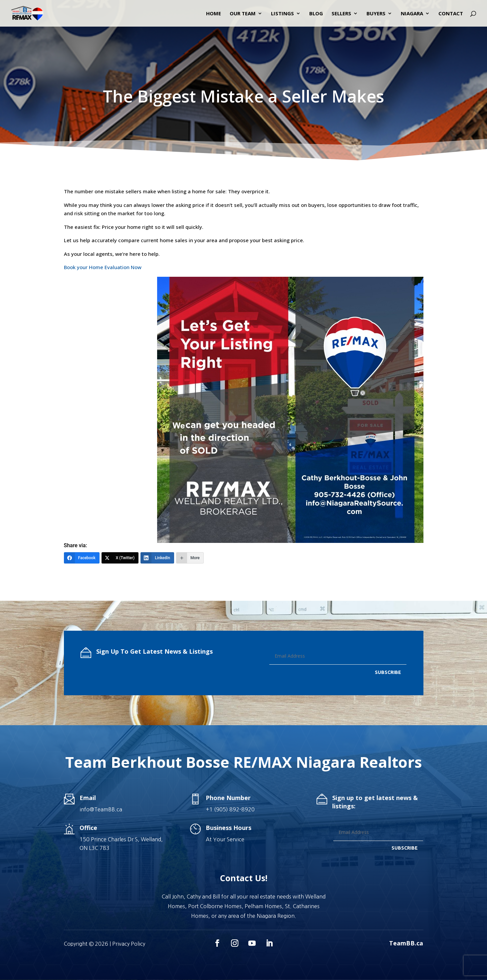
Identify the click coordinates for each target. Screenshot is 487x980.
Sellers (341, 14)
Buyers (376, 14)
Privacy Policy (129, 944)
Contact (451, 14)
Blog (316, 14)
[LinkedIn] (157, 558)
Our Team (243, 14)
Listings (282, 14)
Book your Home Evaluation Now (103, 267)
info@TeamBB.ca (101, 809)
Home (214, 14)
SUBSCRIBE (388, 672)
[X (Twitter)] (120, 558)
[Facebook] (82, 558)
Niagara (412, 14)
